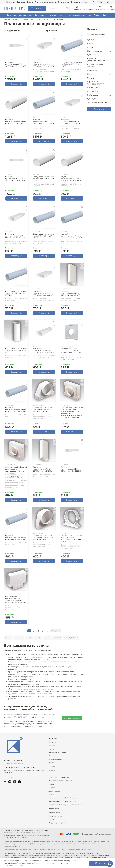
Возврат (52, 788)
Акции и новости (55, 791)
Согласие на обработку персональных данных (66, 805)
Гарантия (52, 770)
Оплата (30, 2)
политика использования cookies (47, 863)
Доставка (21, 2)
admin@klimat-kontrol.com (19, 768)
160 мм (47, 638)
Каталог (37, 8)
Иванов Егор (106, 834)
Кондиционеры (55, 15)
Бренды (51, 819)
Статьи (51, 795)
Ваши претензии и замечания (60, 774)
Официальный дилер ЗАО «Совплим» (63, 798)
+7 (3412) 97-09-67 (101, 2)
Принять (100, 863)
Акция (97, 15)
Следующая (56, 631)
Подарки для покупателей (59, 823)
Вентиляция (40, 15)
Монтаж (51, 784)
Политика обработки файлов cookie (62, 801)
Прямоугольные (71, 638)
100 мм (8, 638)
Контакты (10, 2)
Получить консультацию (46, 2)
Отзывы (51, 763)
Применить (99, 109)
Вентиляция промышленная (19, 15)
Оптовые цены (72, 718)
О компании (63, 2)
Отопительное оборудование (78, 15)
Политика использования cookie (15, 850)
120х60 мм (19, 638)
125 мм (29, 638)
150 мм (38, 638)
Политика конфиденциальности (61, 781)
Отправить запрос (79, 2)
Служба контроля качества (59, 777)
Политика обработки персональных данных (43, 850)
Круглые (57, 638)
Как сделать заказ (55, 816)
